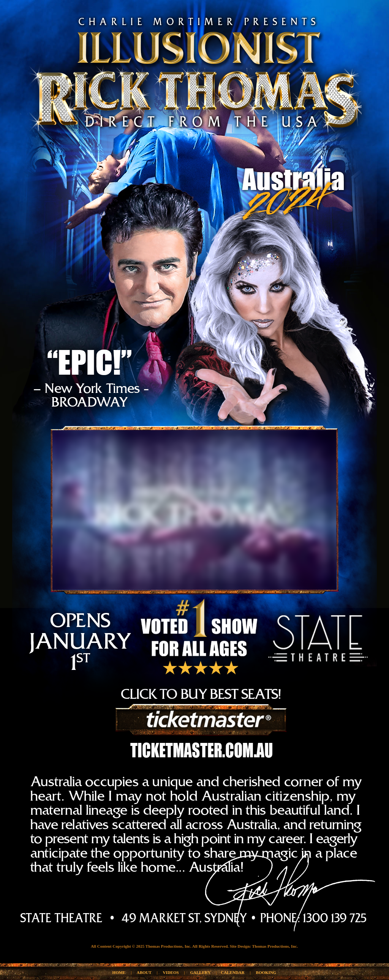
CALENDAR (232, 972)
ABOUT (144, 972)
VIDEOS (171, 972)
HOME (119, 972)
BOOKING (266, 972)
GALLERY (201, 972)
